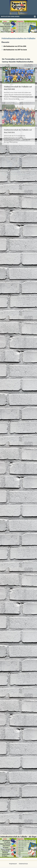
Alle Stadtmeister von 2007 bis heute (15, 50)
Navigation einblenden (10, 16)
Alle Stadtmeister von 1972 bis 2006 (15, 46)
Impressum (13, 864)
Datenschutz (23, 864)
